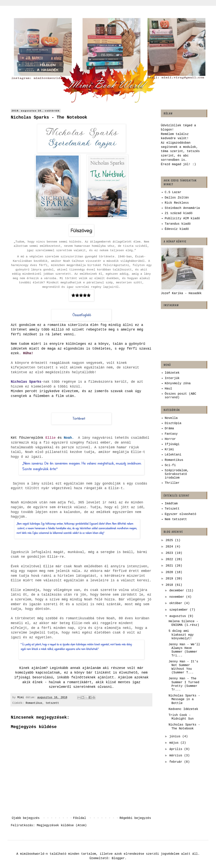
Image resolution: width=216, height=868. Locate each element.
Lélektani (173, 455)
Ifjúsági (172, 444)
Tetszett (172, 509)
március (177, 756)
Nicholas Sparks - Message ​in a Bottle (184, 699)
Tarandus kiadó (178, 224)
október (177, 603)
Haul (168, 389)
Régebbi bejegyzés (135, 818)
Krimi (169, 449)
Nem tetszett (176, 519)
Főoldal (80, 818)
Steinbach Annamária (182, 208)
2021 (170, 566)
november (178, 597)
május (175, 743)
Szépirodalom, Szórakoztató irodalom (177, 474)
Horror (170, 439)
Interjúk (172, 378)
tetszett (52, 703)
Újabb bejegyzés (26, 818)
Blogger (118, 858)
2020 (170, 572)
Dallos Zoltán (177, 198)
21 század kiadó (179, 213)
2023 (170, 553)
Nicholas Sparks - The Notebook (184, 727)
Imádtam (171, 504)
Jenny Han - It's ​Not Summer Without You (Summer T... (184, 667)
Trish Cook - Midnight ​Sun (181, 717)
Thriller (172, 483)
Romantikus (34, 703)
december (178, 591)
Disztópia (173, 423)
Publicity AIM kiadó (182, 218)
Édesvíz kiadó (177, 229)
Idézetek (172, 373)
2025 (170, 540)
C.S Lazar (173, 192)
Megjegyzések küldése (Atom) (62, 825)
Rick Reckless (177, 203)
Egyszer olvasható (180, 514)
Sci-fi (170, 465)
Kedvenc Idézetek (183, 709)
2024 (170, 547)
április (177, 749)
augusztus (179, 616)
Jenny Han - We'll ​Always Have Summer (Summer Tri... (185, 650)
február (177, 762)
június (176, 737)
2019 (170, 579)
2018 (170, 585)
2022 (170, 559)
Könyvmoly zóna (178, 383)
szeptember (180, 610)
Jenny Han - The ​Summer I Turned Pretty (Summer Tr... (184, 684)
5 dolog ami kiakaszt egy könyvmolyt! (181, 635)
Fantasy (171, 434)
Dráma (169, 429)
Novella (171, 418)
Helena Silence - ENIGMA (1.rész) (184, 623)
